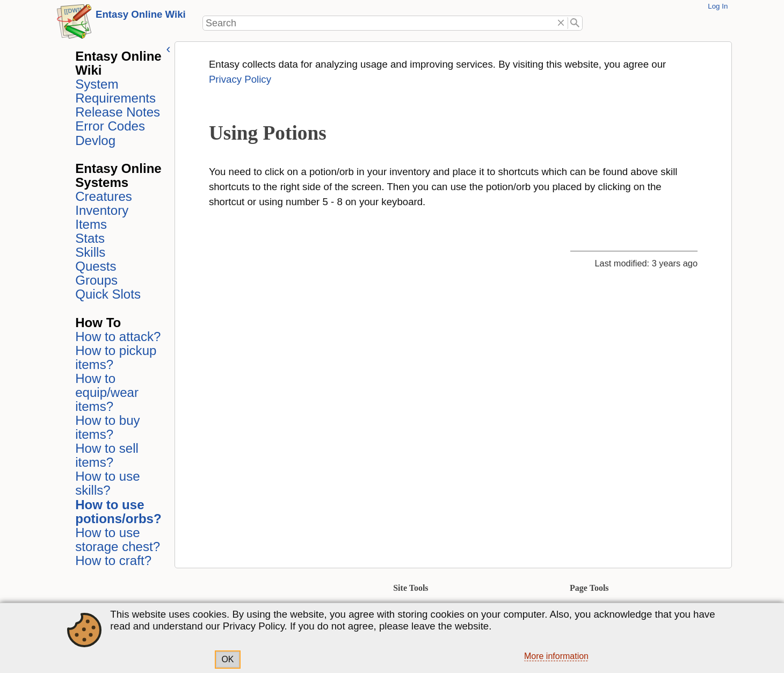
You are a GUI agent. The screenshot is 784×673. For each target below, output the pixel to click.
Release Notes (116, 112)
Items (89, 224)
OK (227, 659)
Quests (94, 266)
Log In (718, 6)
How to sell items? (105, 455)
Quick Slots (106, 294)
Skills (89, 252)
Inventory (100, 210)
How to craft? (112, 560)
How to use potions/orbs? (117, 512)
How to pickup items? (114, 357)
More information (556, 656)
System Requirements (114, 91)
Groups (95, 280)
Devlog (94, 140)
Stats (88, 238)
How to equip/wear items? (105, 392)
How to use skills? (106, 483)
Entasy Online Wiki (141, 14)
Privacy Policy (238, 79)
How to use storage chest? (116, 540)
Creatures (102, 196)
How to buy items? (106, 427)
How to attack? (116, 336)
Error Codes (108, 126)
